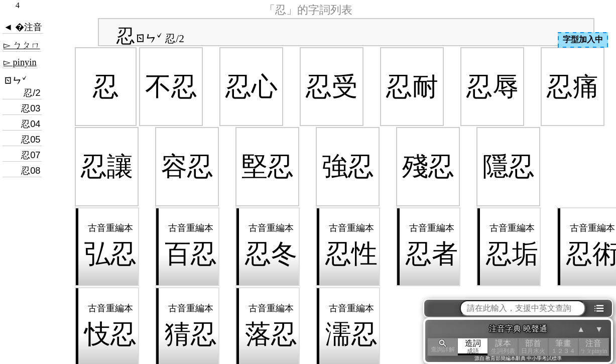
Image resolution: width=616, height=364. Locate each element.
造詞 (473, 347)
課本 (503, 347)
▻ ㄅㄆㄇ (22, 45)
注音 (593, 347)
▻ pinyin (20, 62)
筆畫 (563, 347)
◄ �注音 (23, 27)
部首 (533, 347)
